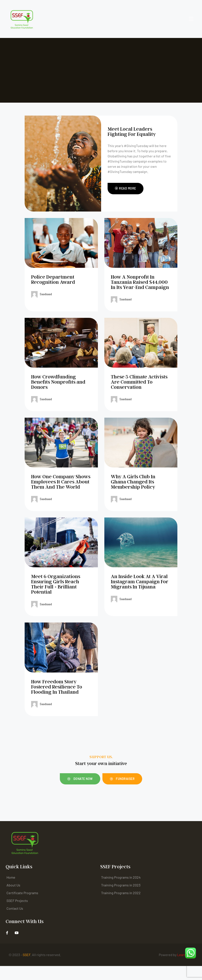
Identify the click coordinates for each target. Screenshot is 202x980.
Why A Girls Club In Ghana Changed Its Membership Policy (133, 482)
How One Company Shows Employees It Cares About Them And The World (61, 482)
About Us (13, 885)
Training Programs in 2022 (121, 893)
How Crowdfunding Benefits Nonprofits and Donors (58, 382)
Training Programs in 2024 (121, 877)
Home (11, 877)
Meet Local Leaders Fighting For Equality (132, 131)
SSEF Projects (17, 901)
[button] (80, 779)
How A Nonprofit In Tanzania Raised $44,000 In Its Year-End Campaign (140, 282)
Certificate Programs (22, 893)
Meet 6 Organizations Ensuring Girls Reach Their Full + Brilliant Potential (56, 584)
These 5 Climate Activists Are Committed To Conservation (139, 382)
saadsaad (41, 294)
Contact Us (15, 908)
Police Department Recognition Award (53, 279)
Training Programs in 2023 (121, 885)
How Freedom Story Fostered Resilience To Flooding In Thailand (57, 687)
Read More (128, 187)
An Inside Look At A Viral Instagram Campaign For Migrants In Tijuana (140, 581)
